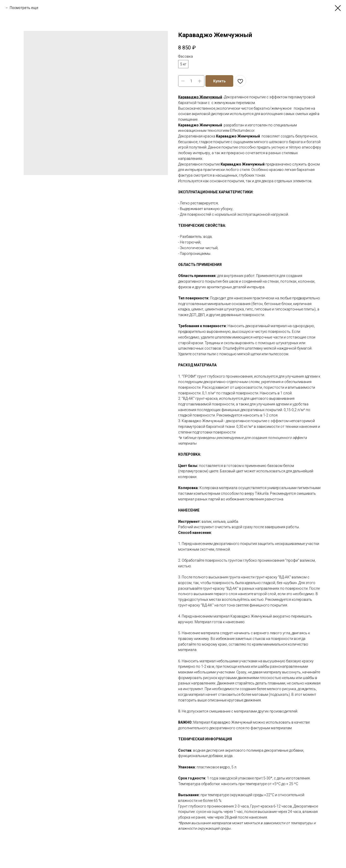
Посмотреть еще (24, 8)
